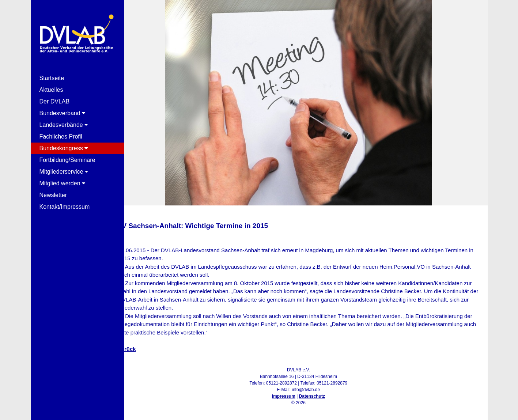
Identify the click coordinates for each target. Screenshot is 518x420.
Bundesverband (63, 113)
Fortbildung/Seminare (67, 160)
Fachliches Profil (61, 137)
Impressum (290, 396)
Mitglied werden (63, 183)
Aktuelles (51, 90)
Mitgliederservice (64, 172)
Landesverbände (64, 125)
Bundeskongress (64, 148)
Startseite (52, 78)
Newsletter (53, 195)
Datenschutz (318, 396)
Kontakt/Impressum (65, 207)
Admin (305, 409)
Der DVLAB (55, 101)
